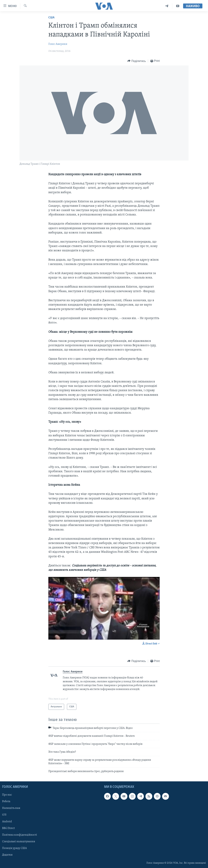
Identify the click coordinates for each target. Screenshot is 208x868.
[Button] (137, 61)
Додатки (7, 855)
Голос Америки (58, 44)
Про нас (7, 795)
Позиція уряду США (14, 848)
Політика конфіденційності (20, 835)
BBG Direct (8, 828)
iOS (4, 815)
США (51, 18)
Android (7, 821)
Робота (6, 801)
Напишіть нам (11, 808)
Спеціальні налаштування (19, 841)
